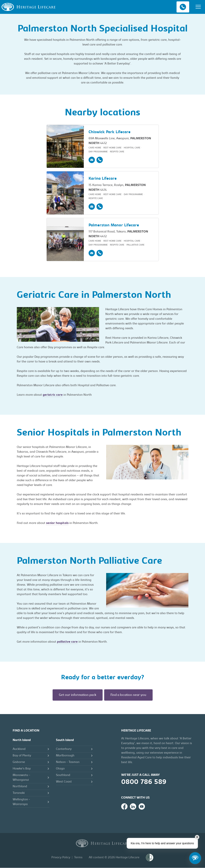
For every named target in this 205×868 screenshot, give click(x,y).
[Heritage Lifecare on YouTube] (142, 807)
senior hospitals (57, 523)
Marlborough (65, 756)
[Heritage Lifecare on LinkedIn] (133, 807)
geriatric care (53, 395)
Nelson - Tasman (68, 762)
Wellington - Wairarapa (21, 802)
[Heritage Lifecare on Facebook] (124, 807)
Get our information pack (78, 695)
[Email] (92, 160)
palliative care (67, 642)
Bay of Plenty (22, 756)
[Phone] (100, 160)
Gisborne (19, 762)
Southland (63, 775)
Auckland (19, 749)
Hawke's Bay (22, 769)
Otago (60, 769)
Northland (20, 787)
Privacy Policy (61, 858)
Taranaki (19, 793)
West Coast (64, 782)
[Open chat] (195, 858)
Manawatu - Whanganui (21, 778)
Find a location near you (128, 695)
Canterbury (64, 749)
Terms (78, 858)
